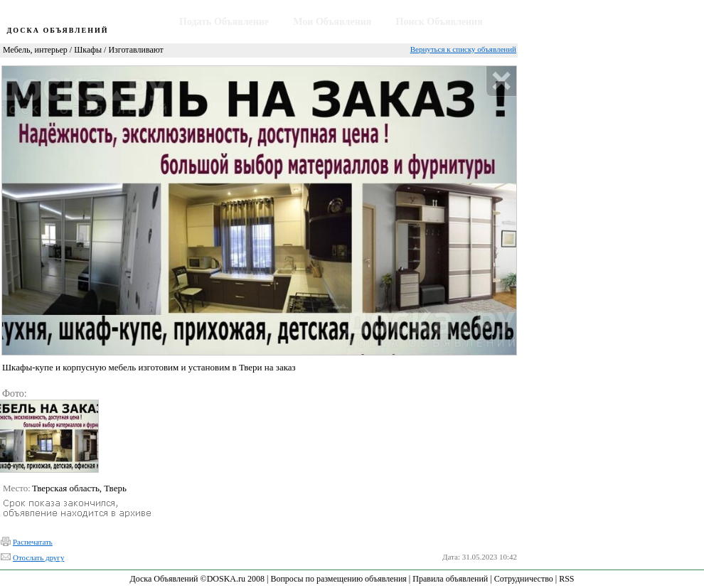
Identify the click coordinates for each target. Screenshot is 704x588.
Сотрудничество (524, 579)
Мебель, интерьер (35, 50)
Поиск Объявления (439, 22)
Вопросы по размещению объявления (338, 579)
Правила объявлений (450, 579)
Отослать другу (38, 557)
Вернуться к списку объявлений (463, 49)
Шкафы (88, 50)
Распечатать (33, 542)
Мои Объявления (332, 22)
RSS (566, 579)
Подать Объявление (224, 22)
